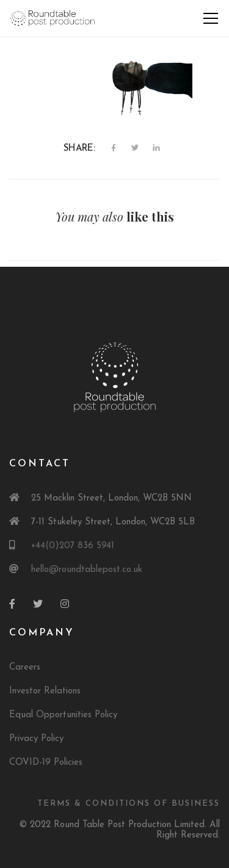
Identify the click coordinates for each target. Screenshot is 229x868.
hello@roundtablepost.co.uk (87, 570)
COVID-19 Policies (46, 763)
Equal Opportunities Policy (63, 715)
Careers (25, 667)
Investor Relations (45, 691)
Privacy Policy (36, 739)
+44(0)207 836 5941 (73, 546)
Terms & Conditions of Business (129, 804)
